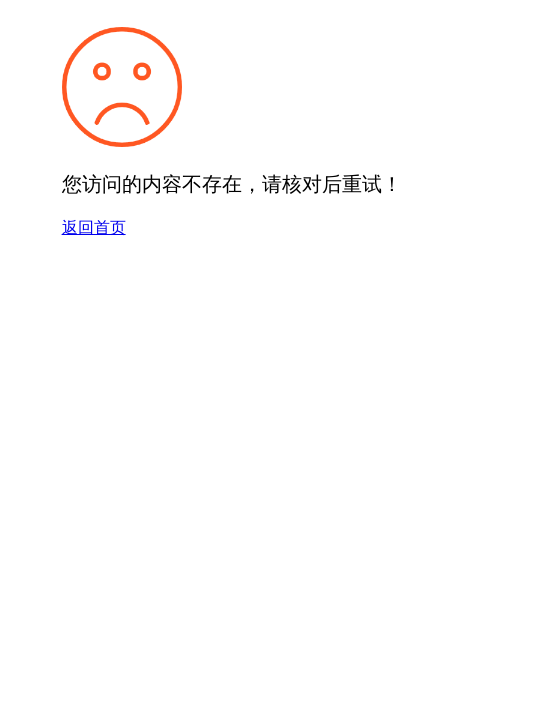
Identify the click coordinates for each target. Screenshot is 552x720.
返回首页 (94, 227)
